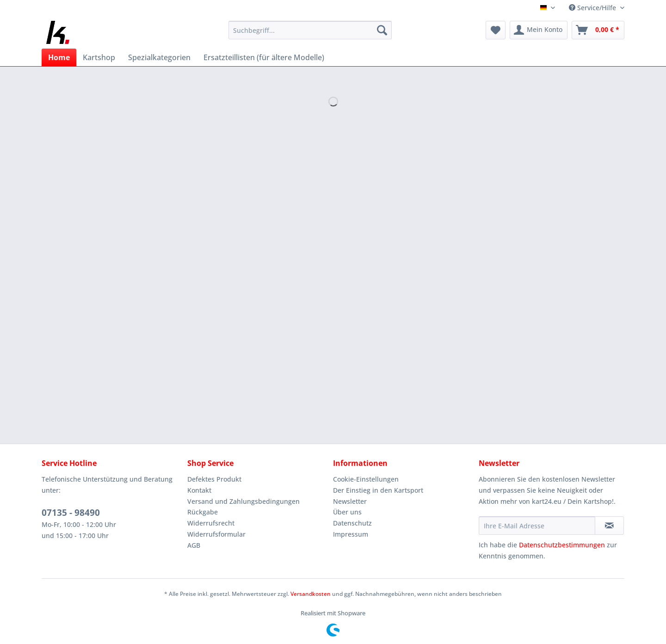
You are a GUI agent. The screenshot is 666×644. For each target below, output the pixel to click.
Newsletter (350, 501)
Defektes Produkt (214, 479)
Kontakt (199, 490)
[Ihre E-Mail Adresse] (537, 526)
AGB (194, 545)
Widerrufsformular (216, 534)
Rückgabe (203, 512)
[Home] (59, 57)
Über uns (347, 512)
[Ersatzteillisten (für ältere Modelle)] (264, 57)
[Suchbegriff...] (310, 30)
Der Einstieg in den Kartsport (378, 490)
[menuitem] (310, 34)
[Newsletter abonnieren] (609, 526)
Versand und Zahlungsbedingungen (244, 501)
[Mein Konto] (539, 30)
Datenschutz (352, 523)
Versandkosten (311, 594)
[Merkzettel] (496, 30)
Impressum (351, 534)
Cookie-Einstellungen (366, 479)
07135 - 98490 (71, 513)
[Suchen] (382, 30)
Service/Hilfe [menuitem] (593, 8)
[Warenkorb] (598, 30)
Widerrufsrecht (211, 523)
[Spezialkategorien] (159, 57)
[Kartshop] (99, 57)
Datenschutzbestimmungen (562, 545)
